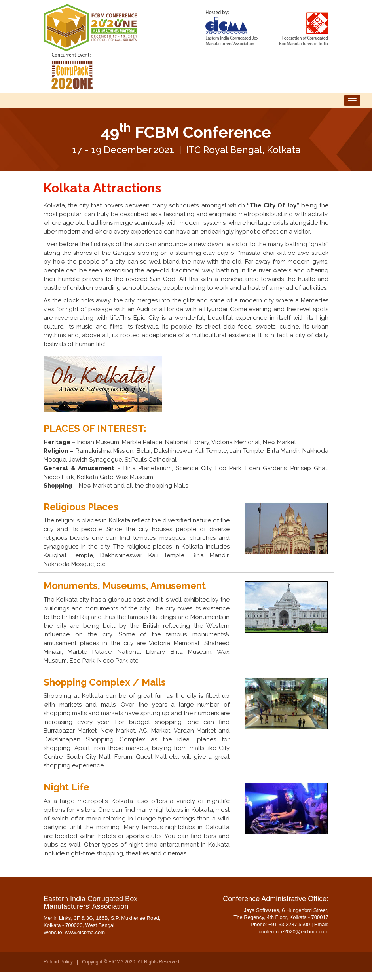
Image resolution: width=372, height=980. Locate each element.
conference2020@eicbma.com (293, 939)
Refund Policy (58, 970)
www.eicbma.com (85, 940)
